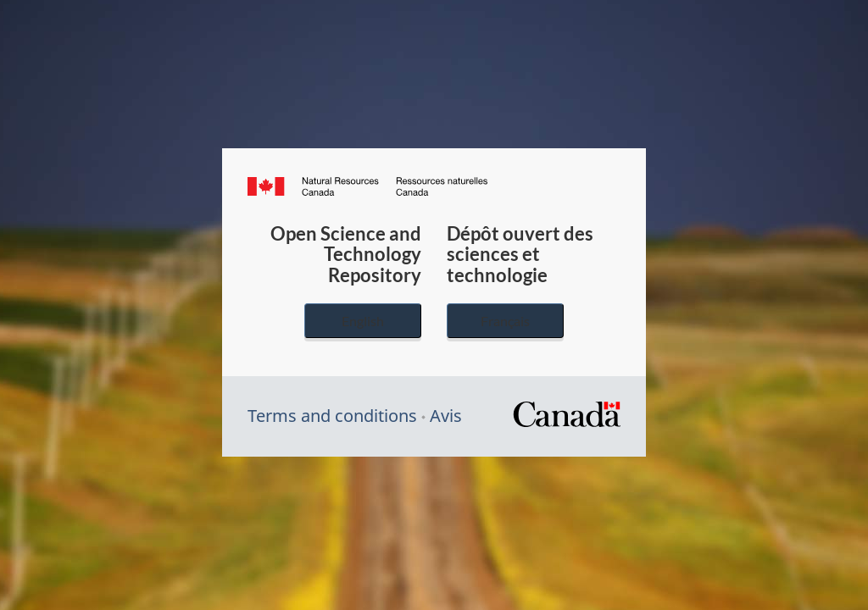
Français (505, 321)
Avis (446, 416)
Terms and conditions (332, 416)
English (363, 321)
